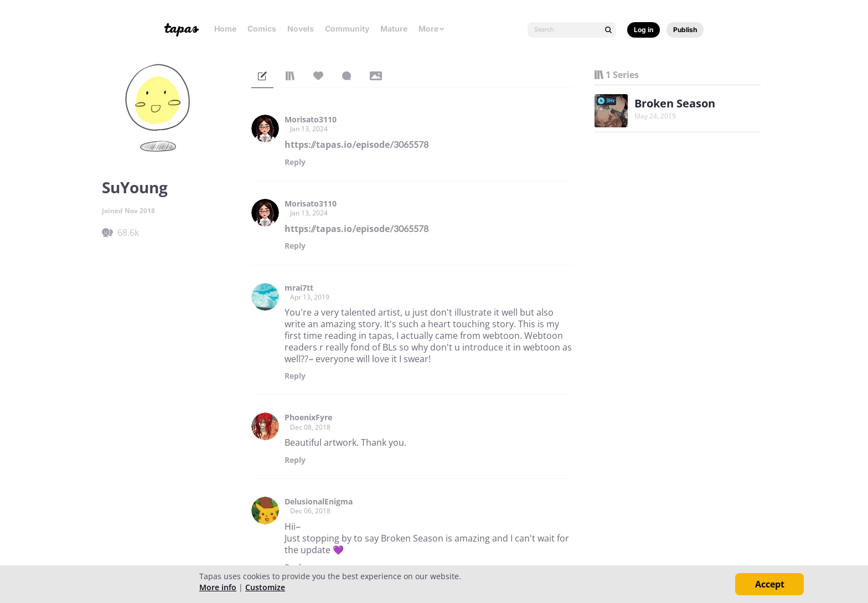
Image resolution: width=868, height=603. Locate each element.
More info (218, 587)
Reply (295, 162)
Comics (262, 29)
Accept (770, 584)
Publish (685, 30)
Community (347, 29)
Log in (644, 30)
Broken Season (675, 103)
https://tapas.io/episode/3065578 (356, 145)
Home (225, 29)
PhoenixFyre (308, 418)
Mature (394, 29)
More (432, 29)
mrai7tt (299, 288)
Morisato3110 (311, 120)
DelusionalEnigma (319, 502)
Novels (301, 29)
